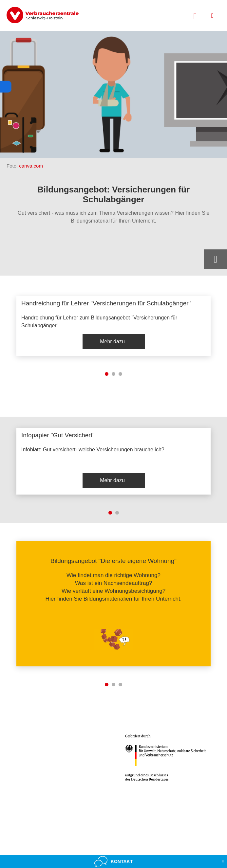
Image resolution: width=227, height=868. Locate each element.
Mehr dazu (112, 342)
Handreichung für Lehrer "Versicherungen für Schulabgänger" (106, 303)
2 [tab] (113, 374)
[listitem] (113, 326)
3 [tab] (120, 374)
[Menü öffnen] (212, 16)
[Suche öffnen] (195, 15)
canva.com (31, 166)
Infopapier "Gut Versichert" (58, 435)
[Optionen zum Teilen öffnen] (216, 259)
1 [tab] (107, 374)
